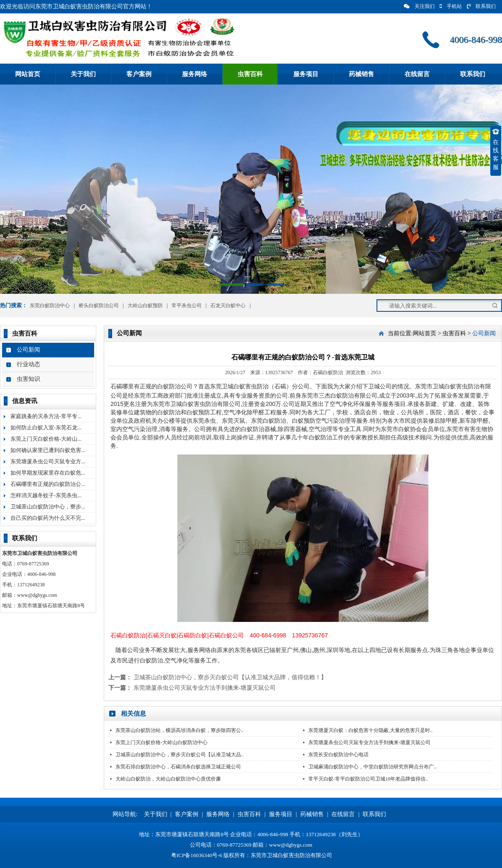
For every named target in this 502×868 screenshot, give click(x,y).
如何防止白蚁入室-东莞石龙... (46, 428)
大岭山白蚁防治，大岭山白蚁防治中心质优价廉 (168, 779)
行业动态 (28, 364)
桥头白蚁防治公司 (99, 306)
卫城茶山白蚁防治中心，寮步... (48, 507)
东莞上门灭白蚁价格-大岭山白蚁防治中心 (161, 742)
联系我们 (481, 6)
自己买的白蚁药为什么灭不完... (48, 518)
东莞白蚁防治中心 (50, 306)
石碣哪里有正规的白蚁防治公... (48, 484)
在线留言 (417, 74)
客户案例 (139, 74)
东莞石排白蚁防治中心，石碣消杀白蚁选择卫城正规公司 (178, 767)
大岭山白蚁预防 (145, 306)
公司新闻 (28, 350)
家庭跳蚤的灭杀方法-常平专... (46, 416)
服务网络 (195, 74)
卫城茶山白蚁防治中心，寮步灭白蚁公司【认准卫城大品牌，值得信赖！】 (230, 677)
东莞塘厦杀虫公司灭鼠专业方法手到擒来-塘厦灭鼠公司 (205, 688)
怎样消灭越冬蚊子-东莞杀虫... (46, 495)
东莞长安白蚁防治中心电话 (338, 755)
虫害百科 (250, 74)
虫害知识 (28, 379)
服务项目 (306, 74)
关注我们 (419, 6)
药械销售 (361, 74)
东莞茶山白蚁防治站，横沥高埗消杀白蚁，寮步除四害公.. (179, 730)
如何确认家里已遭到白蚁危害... (48, 450)
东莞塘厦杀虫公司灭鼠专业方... (48, 461)
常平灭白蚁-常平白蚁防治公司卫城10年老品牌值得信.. (368, 779)
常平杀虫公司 (187, 306)
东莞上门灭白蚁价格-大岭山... (46, 439)
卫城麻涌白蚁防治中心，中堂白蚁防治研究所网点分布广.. (372, 767)
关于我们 (83, 74)
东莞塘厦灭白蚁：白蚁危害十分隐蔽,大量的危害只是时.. (370, 730)
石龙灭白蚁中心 (228, 306)
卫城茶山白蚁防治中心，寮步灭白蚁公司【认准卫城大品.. (179, 755)
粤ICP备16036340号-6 (197, 855)
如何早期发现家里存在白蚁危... (48, 473)
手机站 (451, 6)
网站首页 (28, 74)
